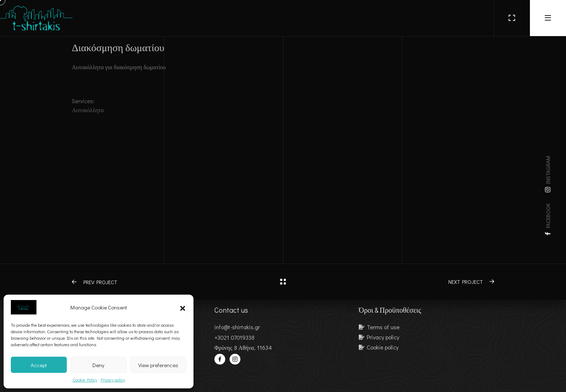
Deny (98, 365)
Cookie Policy (85, 380)
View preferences (158, 365)
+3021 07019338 (234, 337)
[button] (183, 307)
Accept (39, 365)
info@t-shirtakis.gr (237, 327)
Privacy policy (113, 380)
